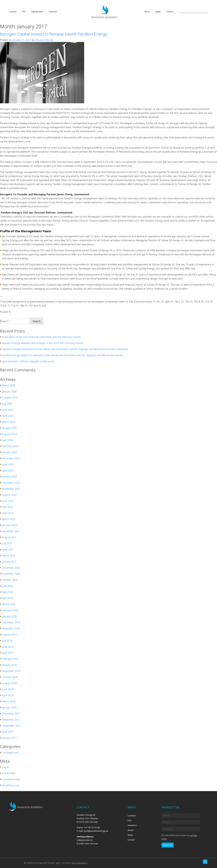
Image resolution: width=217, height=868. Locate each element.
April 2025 (8, 416)
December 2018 (11, 671)
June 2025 (8, 410)
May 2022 (7, 507)
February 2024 (10, 446)
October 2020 (10, 580)
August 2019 (9, 634)
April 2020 (8, 598)
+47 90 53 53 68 (92, 827)
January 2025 (9, 428)
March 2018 (9, 701)
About (131, 830)
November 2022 (11, 489)
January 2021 (9, 562)
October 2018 (10, 677)
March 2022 (9, 519)
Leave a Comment (38, 312)
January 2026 (9, 391)
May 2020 (7, 592)
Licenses (132, 816)
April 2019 (8, 653)
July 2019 (7, 641)
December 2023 (11, 458)
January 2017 (9, 738)
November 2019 (11, 628)
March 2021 (9, 556)
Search (37, 321)
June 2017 (8, 732)
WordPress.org (11, 785)
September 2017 (11, 726)
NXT (58, 863)
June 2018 (8, 689)
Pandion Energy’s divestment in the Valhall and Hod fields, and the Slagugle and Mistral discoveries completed (65, 349)
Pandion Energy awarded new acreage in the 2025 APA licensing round (42, 343)
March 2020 (9, 604)
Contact (131, 840)
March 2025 (9, 422)
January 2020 (9, 616)
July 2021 (7, 543)
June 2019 (8, 647)
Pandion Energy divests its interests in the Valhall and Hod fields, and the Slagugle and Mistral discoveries (62, 355)
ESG (130, 820)
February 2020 (10, 610)
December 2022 (11, 483)
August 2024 (9, 434)
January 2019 (9, 665)
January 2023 (9, 477)
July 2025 (7, 404)
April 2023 (8, 470)
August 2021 (9, 537)
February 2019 (10, 659)
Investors (132, 825)
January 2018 (9, 707)
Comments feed (11, 779)
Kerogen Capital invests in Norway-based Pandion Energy (54, 34)
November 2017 (11, 720)
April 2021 (8, 549)
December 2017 (11, 713)
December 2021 (11, 531)
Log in (5, 767)
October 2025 (10, 398)
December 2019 (11, 622)
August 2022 (9, 495)
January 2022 (9, 525)
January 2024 (9, 452)
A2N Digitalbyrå (79, 863)
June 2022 (8, 501)
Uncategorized (20, 312)
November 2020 (11, 574)
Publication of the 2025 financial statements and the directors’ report (41, 337)
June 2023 (8, 464)
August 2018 (9, 683)
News (130, 835)
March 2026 (9, 385)
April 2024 (8, 440)
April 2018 (8, 695)
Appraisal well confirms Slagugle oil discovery (28, 361)
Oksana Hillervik (44, 40)
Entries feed (9, 773)
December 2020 (11, 568)
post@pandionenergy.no (96, 831)
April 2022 (8, 513)
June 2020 (8, 586)
